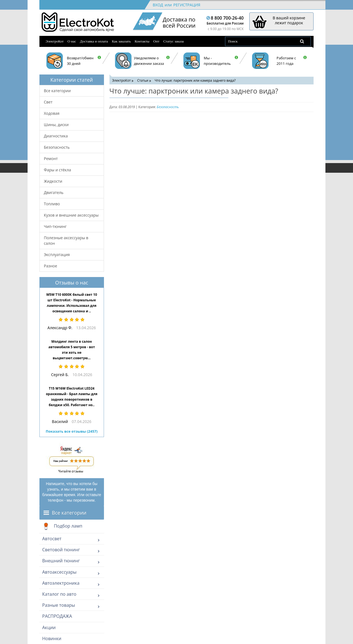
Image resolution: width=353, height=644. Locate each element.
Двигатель (54, 192)
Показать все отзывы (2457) (72, 431)
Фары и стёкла (58, 170)
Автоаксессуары (59, 572)
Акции (49, 627)
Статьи (143, 80)
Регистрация (187, 5)
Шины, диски (56, 125)
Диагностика (56, 136)
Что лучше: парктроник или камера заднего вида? (195, 80)
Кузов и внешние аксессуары (71, 215)
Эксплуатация (57, 255)
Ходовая (52, 113)
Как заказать (121, 41)
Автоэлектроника (61, 583)
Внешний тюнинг (61, 561)
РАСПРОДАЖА (57, 616)
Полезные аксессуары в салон (66, 240)
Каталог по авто (59, 594)
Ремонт (51, 159)
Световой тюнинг (61, 550)
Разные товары (59, 605)
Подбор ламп (62, 526)
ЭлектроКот (55, 41)
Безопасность (57, 147)
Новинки (52, 638)
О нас (72, 41)
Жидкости (53, 181)
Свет (48, 102)
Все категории (57, 91)
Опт (156, 41)
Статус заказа (174, 41)
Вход (158, 5)
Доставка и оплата (94, 41)
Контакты (142, 41)
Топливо (52, 204)
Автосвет (52, 539)
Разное (50, 266)
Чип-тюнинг (55, 226)
